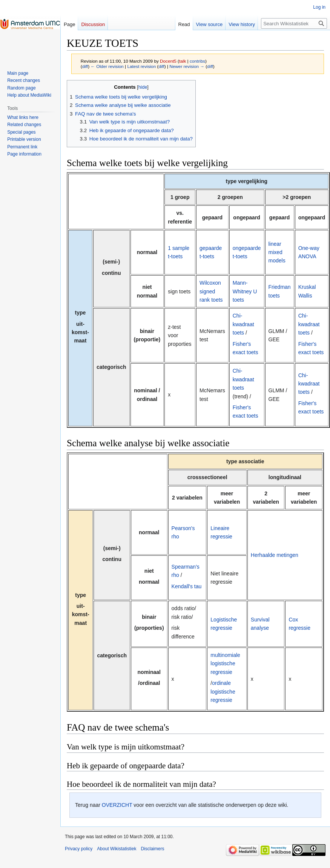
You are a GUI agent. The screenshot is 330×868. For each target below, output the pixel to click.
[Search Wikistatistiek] (294, 23)
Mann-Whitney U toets (245, 291)
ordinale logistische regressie (223, 691)
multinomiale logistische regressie (225, 664)
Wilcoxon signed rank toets (211, 291)
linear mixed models (277, 252)
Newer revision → (187, 66)
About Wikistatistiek (117, 849)
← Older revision (107, 66)
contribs (197, 61)
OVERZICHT (117, 805)
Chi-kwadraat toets (243, 324)
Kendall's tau (187, 586)
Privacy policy (79, 849)
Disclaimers (152, 849)
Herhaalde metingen (275, 555)
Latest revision (141, 66)
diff (85, 66)
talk (183, 61)
